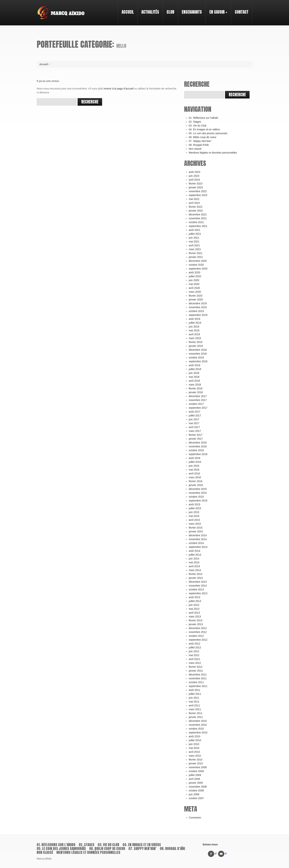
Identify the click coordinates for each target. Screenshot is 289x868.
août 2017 (194, 412)
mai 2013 (194, 609)
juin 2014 (194, 559)
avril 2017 (194, 427)
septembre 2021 (198, 226)
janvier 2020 (196, 300)
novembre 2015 (198, 493)
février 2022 (196, 207)
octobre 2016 (196, 450)
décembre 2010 (198, 721)
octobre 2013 (196, 589)
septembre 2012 (198, 640)
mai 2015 (194, 516)
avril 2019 (194, 334)
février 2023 (196, 184)
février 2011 (196, 713)
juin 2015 (194, 512)
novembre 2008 (198, 787)
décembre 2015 (198, 489)
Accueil (128, 12)
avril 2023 (194, 180)
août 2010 (194, 736)
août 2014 (194, 551)
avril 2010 (194, 752)
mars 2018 (195, 385)
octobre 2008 (196, 790)
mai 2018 (194, 377)
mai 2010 (194, 748)
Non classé (195, 149)
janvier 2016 (196, 485)
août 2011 (194, 690)
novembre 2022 (198, 191)
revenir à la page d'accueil (119, 89)
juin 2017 (194, 419)
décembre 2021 (198, 214)
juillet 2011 (195, 694)
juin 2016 (194, 466)
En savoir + (217, 9)
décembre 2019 (198, 303)
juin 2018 (194, 373)
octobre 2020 (196, 265)
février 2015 (196, 528)
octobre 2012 (196, 636)
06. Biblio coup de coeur (203, 137)
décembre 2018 (198, 350)
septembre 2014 (198, 547)
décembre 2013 (198, 582)
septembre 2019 (198, 315)
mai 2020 (194, 284)
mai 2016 (194, 470)
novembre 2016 (198, 446)
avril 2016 (194, 473)
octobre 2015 (196, 497)
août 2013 (194, 597)
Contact (242, 12)
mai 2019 (194, 330)
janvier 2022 (196, 211)
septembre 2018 (198, 361)
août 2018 (194, 365)
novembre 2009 (198, 767)
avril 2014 (194, 566)
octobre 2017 (196, 404)
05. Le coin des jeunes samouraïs (208, 133)
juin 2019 (194, 327)
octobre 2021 (196, 222)
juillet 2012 (195, 647)
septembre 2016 (198, 454)
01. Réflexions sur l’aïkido (203, 118)
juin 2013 (194, 605)
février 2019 (196, 342)
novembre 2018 (198, 354)
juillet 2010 (195, 740)
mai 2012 (194, 655)
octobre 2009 (196, 771)
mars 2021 (195, 249)
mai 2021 (194, 242)
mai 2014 (194, 562)
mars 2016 (195, 477)
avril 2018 (194, 381)
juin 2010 (194, 744)
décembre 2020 (198, 261)
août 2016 (194, 458)
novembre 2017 (198, 400)
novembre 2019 (198, 307)
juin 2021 (194, 238)
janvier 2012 (196, 671)
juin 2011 (194, 698)
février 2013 (196, 620)
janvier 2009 (196, 783)
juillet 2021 (195, 234)
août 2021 (194, 230)
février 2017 (196, 435)
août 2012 (194, 644)
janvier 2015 (196, 531)
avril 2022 (194, 203)
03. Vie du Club (197, 126)
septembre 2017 (198, 408)
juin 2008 (194, 794)
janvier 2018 (196, 392)
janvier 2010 (196, 763)
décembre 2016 (198, 443)
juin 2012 (194, 651)
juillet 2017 (195, 415)
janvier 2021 (196, 257)
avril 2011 (194, 705)
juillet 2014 (195, 555)
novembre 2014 (198, 539)
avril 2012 (194, 659)
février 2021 (196, 253)
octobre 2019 (196, 311)
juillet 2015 (195, 508)
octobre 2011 (196, 682)
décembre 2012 (198, 628)
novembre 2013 (198, 586)
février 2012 (196, 667)
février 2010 (196, 760)
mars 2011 (195, 709)
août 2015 (194, 504)
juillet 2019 (195, 323)
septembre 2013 (198, 593)
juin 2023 (194, 176)
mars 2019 (195, 338)
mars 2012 (195, 663)
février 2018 (196, 388)
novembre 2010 (198, 725)
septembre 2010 (198, 733)
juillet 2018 (195, 369)
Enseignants (190, 9)
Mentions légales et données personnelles (213, 153)
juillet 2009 (195, 775)
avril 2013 (194, 613)
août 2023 (194, 172)
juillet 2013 (195, 601)
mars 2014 (195, 570)
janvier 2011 (196, 717)
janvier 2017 (196, 439)
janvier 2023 (196, 187)
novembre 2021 (198, 218)
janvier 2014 (196, 578)
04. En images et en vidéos (204, 129)
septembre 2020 (198, 269)
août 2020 (194, 272)
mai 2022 (194, 199)
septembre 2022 (198, 195)
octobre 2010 (196, 729)
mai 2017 (194, 423)
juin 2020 (194, 280)
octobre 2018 (196, 358)
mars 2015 (195, 524)
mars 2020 (195, 292)
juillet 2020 (195, 276)
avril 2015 (194, 520)
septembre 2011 (198, 686)
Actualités (150, 12)
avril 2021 (194, 245)
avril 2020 (194, 288)
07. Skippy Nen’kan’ (200, 141)
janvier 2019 (196, 346)
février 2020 (196, 296)
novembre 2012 (198, 632)
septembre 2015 (198, 501)
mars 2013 (195, 617)
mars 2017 (195, 431)
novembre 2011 (198, 678)
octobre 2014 (196, 543)
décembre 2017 (198, 396)
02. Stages (195, 122)
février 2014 (196, 574)
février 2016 (196, 481)
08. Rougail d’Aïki (199, 145)
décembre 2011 (198, 675)
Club (169, 9)
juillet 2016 (195, 462)
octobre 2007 (196, 798)
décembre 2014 (198, 535)
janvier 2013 (196, 624)
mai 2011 (194, 702)
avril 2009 (194, 779)
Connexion (195, 818)
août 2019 (194, 319)
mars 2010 (195, 756)
